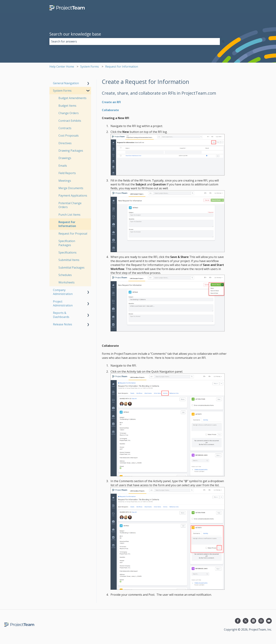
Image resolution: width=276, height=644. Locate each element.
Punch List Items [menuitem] (69, 215)
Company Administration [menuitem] (63, 292)
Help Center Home (62, 67)
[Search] (223, 41)
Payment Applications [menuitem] (73, 195)
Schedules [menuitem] (65, 275)
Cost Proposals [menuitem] (69, 136)
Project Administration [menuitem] (63, 303)
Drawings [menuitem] (65, 158)
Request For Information (122, 67)
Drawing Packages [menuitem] (71, 151)
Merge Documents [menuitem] (71, 188)
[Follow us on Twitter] (246, 621)
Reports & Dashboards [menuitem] (61, 315)
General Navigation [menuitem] (66, 83)
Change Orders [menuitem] (69, 113)
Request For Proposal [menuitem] (73, 234)
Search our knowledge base (75, 34)
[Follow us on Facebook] (238, 621)
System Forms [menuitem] (62, 91)
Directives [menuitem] (65, 143)
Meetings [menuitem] (65, 181)
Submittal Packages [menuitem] (71, 268)
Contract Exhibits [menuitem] (70, 121)
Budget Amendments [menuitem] (72, 98)
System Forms (90, 67)
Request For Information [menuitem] (67, 224)
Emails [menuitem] (63, 166)
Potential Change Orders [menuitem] (70, 205)
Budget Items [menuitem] (67, 106)
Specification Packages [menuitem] (67, 243)
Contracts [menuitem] (65, 128)
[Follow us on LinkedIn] (253, 621)
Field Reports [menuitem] (67, 173)
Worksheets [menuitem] (67, 282)
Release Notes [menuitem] (63, 324)
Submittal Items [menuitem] (69, 260)
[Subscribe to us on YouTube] (269, 621)
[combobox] (135, 41)
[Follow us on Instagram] (261, 621)
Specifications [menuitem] (67, 252)
